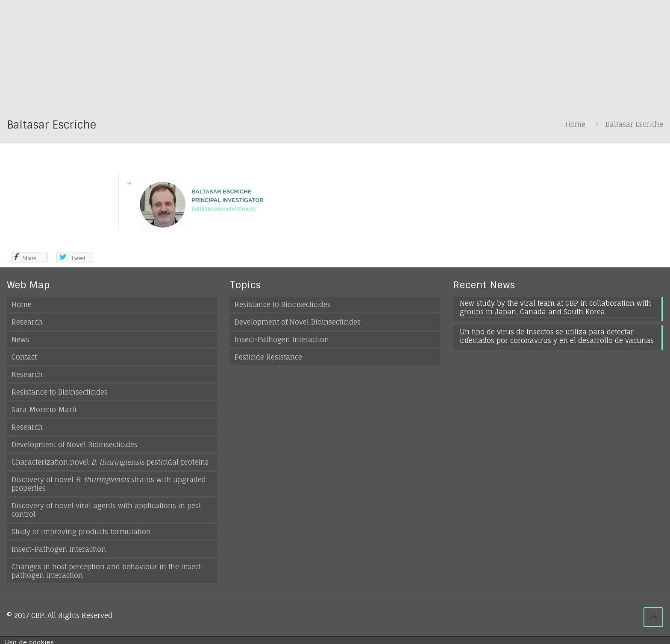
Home (575, 124)
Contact (24, 357)
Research (27, 322)
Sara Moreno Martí (44, 410)
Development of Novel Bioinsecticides (75, 445)
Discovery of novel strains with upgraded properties (109, 484)
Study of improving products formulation (81, 532)
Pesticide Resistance (268, 357)
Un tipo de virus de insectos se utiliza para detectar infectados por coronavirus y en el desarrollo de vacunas (557, 336)
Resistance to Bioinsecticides (60, 392)
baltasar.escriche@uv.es (223, 209)
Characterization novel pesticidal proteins (110, 462)
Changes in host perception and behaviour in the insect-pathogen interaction (108, 571)
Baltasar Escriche (634, 124)
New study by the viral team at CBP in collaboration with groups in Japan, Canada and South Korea (555, 307)
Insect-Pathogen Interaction (59, 549)
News (21, 340)
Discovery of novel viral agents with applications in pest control (106, 510)
